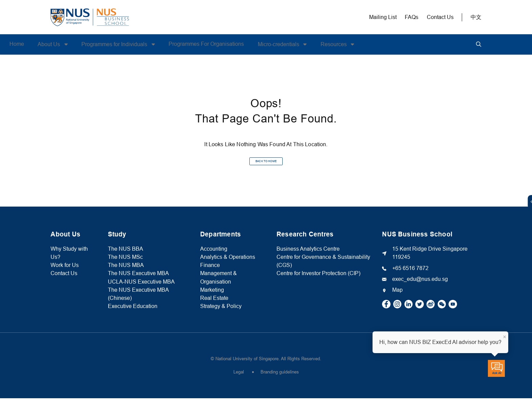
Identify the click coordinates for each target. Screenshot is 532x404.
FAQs (412, 17)
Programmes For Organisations (248, 44)
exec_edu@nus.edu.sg (420, 285)
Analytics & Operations (228, 263)
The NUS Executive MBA (138, 279)
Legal (239, 378)
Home (58, 44)
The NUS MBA (126, 271)
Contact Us (440, 17)
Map (397, 296)
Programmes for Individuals (156, 44)
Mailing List (383, 17)
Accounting (214, 255)
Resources (376, 44)
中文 (476, 17)
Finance (210, 271)
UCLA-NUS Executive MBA (141, 287)
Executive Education (133, 312)
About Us (91, 44)
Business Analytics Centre (308, 255)
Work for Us (65, 271)
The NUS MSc (125, 263)
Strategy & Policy (221, 312)
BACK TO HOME (266, 164)
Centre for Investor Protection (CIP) (318, 279)
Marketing (212, 296)
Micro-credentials (321, 44)
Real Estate (214, 304)
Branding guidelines (280, 378)
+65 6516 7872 (410, 274)
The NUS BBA (126, 255)
